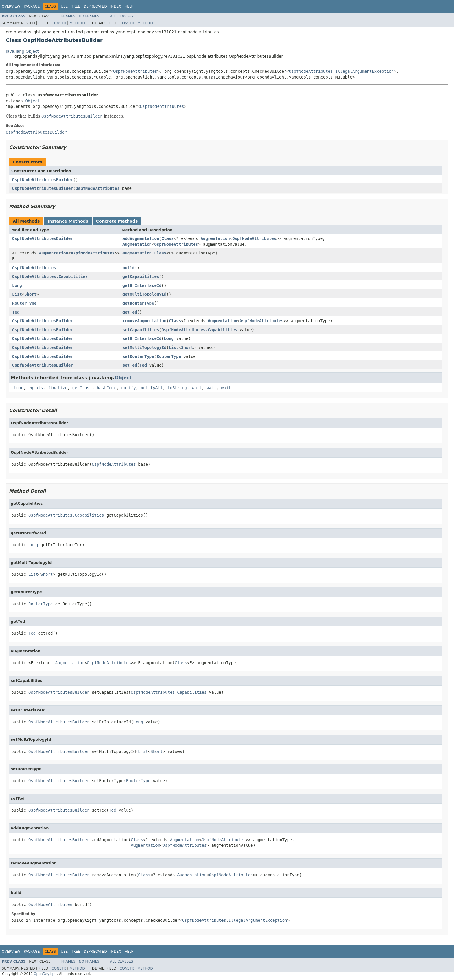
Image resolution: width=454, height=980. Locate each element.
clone (17, 388)
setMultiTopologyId (144, 347)
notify (128, 388)
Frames (68, 16)
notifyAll (152, 388)
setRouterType (138, 356)
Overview (11, 6)
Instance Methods (68, 221)
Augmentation (215, 238)
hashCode (106, 388)
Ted (16, 312)
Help (129, 6)
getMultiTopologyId (144, 294)
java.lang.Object (22, 51)
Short (30, 294)
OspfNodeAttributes (135, 71)
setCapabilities (141, 330)
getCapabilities (141, 276)
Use (64, 6)
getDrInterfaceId (142, 285)
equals (36, 388)
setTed (130, 365)
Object (33, 101)
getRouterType (138, 303)
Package (32, 6)
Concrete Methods (117, 221)
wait (197, 388)
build (129, 268)
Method (77, 23)
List (17, 294)
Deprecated (95, 6)
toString (177, 388)
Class (168, 238)
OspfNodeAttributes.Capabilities (50, 276)
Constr (59, 23)
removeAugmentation (144, 321)
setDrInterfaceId (142, 338)
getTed (130, 312)
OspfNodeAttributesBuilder (43, 180)
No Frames (89, 16)
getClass (82, 388)
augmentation (137, 253)
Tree (76, 6)
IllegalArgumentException (365, 71)
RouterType (24, 303)
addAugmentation (141, 238)
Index (116, 6)
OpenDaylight (45, 974)
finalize (57, 388)
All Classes (121, 16)
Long (17, 285)
